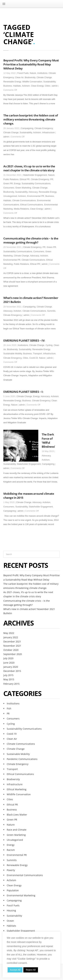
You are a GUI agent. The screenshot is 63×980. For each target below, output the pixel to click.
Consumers (9, 188)
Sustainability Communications (36, 184)
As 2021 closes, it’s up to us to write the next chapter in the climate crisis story (29, 168)
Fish (9, 708)
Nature (33, 73)
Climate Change (44, 77)
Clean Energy (37, 86)
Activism (26, 86)
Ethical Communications (32, 205)
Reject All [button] (31, 970)
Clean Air (19, 77)
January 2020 (11, 667)
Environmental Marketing (21, 895)
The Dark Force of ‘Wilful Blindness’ (48, 440)
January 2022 (11, 637)
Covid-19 (33, 358)
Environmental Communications (25, 875)
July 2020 (8, 658)
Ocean (10, 921)
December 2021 (12, 642)
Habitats (17, 86)
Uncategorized (10, 196)
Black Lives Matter (17, 815)
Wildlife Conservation (32, 82)
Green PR (8, 184)
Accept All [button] (15, 970)
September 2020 (13, 654)
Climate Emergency (44, 128)
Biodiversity (30, 77)
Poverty (11, 870)
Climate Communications (24, 200)
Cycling (49, 345)
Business (8, 86)
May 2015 (9, 679)
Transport (37, 354)
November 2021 (12, 646)
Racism (11, 850)
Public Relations (11, 179)
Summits (51, 311)
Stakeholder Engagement (35, 175)
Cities (48, 86)
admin (55, 86)
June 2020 (9, 663)
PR (52, 179)
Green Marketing (23, 188)
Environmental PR (36, 196)
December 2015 (12, 671)
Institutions (42, 73)
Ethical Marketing (17, 789)
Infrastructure (48, 133)
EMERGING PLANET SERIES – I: (23, 392)
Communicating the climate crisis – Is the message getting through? (31, 240)
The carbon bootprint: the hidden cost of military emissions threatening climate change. (31, 119)
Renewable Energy (12, 82)
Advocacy (33, 192)
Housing (11, 910)
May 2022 (9, 633)
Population (13, 890)
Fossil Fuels (23, 73)
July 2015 (8, 675)
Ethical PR (25, 179)
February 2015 (11, 684)
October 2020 (11, 650)
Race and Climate (17, 830)
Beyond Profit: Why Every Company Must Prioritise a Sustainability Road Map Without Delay (31, 64)
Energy (17, 184)
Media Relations (21, 209)
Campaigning (27, 128)
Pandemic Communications (22, 759)
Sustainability (49, 82)
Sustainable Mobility (13, 354)
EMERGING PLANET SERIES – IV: (24, 340)
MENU (4, 4)
